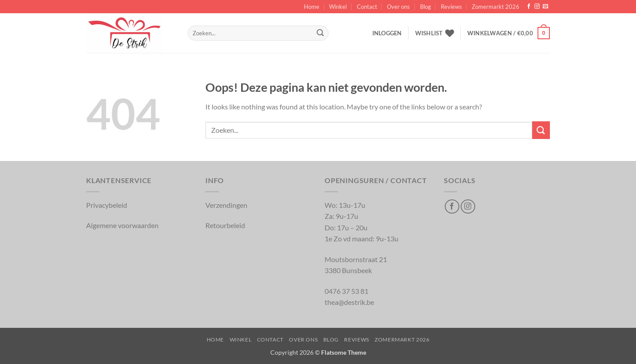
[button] (387, 33)
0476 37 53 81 (346, 291)
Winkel (338, 7)
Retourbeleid (225, 225)
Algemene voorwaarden (122, 225)
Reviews (451, 7)
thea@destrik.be (349, 302)
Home (312, 7)
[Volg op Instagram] (537, 7)
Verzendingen (226, 205)
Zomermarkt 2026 (496, 7)
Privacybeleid (107, 205)
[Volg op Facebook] (529, 7)
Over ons (398, 7)
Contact (367, 7)
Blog (426, 7)
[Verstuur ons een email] (545, 7)
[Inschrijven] (320, 33)
